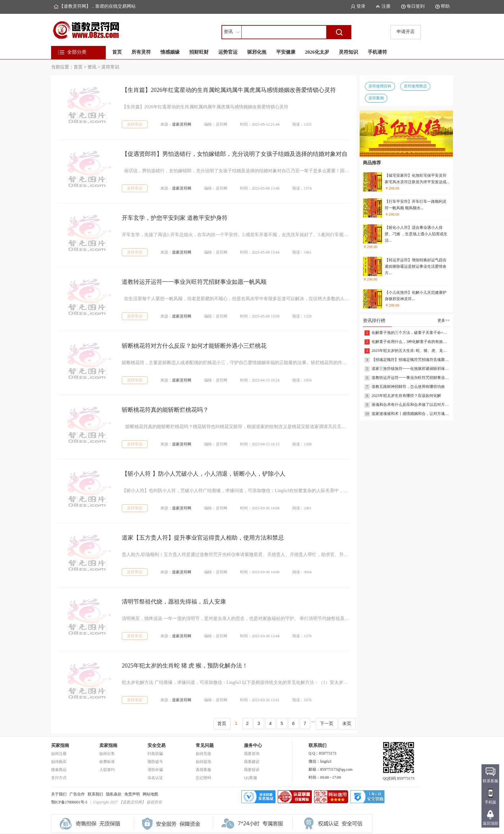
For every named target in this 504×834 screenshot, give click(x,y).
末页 (347, 723)
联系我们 (95, 794)
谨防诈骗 (155, 770)
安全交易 (157, 745)
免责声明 (132, 794)
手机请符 (377, 52)
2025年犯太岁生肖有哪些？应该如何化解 (406, 396)
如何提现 (203, 762)
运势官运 (228, 52)
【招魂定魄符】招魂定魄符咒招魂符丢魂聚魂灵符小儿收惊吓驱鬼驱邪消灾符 (411, 360)
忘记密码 (203, 778)
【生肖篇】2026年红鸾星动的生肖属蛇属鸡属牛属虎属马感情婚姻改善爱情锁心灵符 (229, 90)
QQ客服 (251, 778)
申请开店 (406, 32)
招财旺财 (199, 52)
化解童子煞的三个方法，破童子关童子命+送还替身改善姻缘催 (411, 333)
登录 (361, 6)
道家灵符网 (182, 124)
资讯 (92, 67)
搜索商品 (59, 770)
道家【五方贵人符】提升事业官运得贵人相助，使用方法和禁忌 (203, 538)
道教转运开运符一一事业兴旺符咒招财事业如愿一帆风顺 (194, 282)
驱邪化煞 (257, 52)
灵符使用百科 (380, 86)
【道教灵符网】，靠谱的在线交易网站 (97, 6)
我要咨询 (252, 754)
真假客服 (203, 770)
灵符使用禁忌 (415, 86)
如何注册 (59, 754)
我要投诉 (252, 770)
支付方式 (59, 778)
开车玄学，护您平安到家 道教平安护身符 (175, 218)
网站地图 (150, 794)
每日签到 (416, 6)
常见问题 (205, 745)
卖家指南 (108, 745)
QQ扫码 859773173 (399, 776)
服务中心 (253, 745)
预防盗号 (155, 762)
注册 (386, 6)
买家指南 (60, 745)
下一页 (327, 723)
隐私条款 (114, 794)
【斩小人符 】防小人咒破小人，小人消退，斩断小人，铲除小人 (204, 474)
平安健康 (286, 52)
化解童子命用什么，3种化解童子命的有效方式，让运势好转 (411, 342)
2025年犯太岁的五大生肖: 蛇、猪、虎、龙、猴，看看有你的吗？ (411, 351)
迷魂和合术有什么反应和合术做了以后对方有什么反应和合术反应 (411, 405)
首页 (117, 52)
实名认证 (155, 778)
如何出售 (107, 754)
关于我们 (59, 794)
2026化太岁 (317, 52)
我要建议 (252, 762)
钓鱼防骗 (155, 754)
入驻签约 (107, 770)
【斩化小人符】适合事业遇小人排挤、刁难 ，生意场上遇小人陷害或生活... (416, 234)
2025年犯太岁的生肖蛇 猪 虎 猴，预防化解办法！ (185, 666)
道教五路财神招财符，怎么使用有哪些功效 (408, 387)
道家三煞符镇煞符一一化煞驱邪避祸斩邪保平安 (411, 369)
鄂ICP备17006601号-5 (69, 802)
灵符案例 (376, 98)
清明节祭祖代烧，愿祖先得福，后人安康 (174, 602)
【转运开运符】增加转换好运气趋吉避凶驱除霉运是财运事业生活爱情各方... (416, 266)
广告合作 (77, 794)
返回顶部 (491, 823)
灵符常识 (110, 67)
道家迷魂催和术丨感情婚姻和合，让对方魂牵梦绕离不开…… (411, 414)
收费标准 (107, 762)
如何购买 (59, 762)
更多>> (444, 320)
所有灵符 (141, 52)
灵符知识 (348, 52)
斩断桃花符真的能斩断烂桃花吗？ (165, 410)
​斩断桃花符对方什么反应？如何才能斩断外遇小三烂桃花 (194, 346)
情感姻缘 (170, 52)
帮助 (445, 6)
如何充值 (203, 754)
